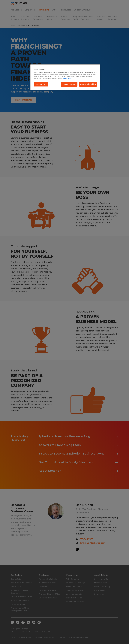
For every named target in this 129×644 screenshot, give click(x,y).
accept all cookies (88, 84)
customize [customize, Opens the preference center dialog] (41, 84)
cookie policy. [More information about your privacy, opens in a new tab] (67, 78)
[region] (65, 77)
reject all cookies (69, 84)
